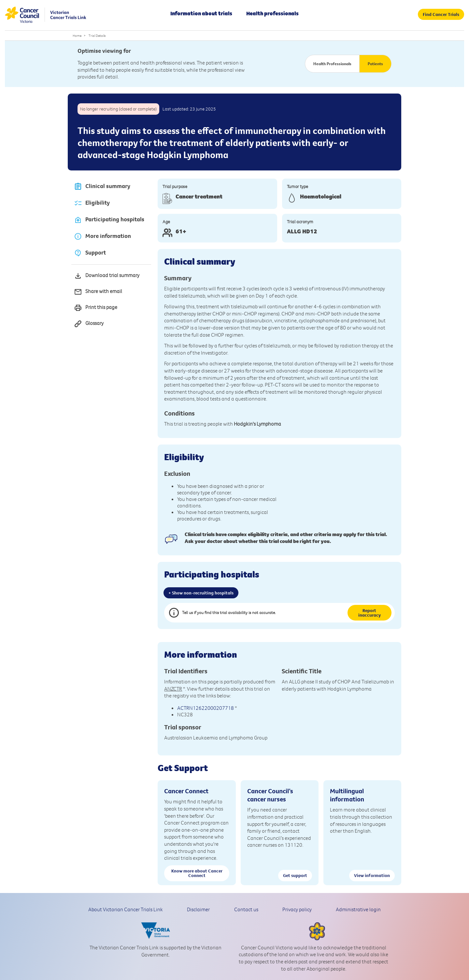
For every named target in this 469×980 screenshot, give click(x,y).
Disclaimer (198, 909)
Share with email (98, 292)
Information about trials (201, 13)
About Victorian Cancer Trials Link (126, 909)
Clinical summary (102, 187)
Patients (375, 64)
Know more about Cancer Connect (197, 873)
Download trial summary (107, 276)
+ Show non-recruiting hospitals (201, 593)
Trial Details (97, 36)
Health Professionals (332, 64)
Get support (295, 875)
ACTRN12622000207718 (206, 708)
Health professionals (272, 13)
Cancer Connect (186, 791)
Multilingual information (347, 795)
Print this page (96, 308)
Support (90, 253)
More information (102, 236)
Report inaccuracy (370, 613)
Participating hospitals (109, 220)
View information (372, 875)
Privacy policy (297, 909)
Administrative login (358, 909)
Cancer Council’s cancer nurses (270, 795)
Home (77, 36)
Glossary (89, 324)
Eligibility (92, 203)
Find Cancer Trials (441, 14)
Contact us (246, 909)
